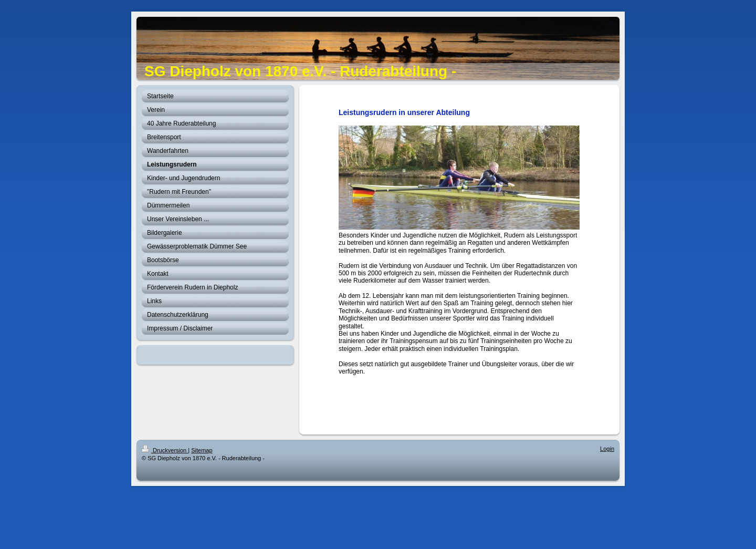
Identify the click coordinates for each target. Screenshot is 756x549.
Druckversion (165, 450)
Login (607, 449)
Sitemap (202, 450)
